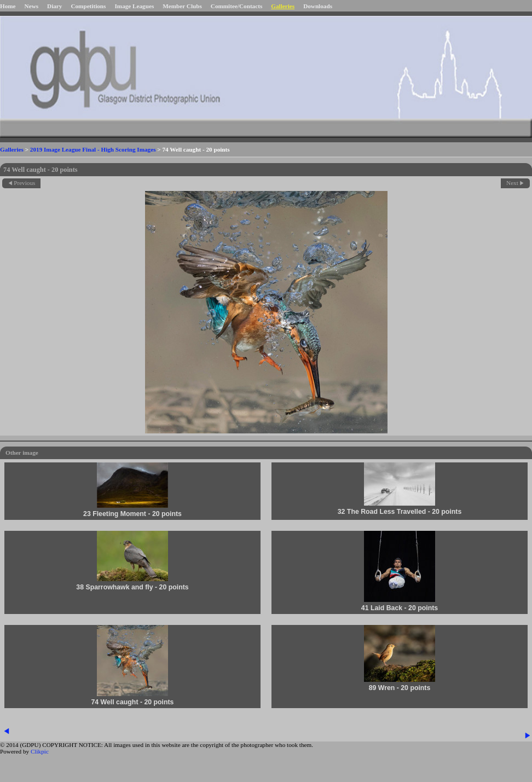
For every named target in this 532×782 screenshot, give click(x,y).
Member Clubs (182, 6)
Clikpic (40, 751)
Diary (54, 6)
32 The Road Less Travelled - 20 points (400, 512)
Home (8, 6)
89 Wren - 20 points (400, 688)
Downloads (318, 6)
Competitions (88, 6)
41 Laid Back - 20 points (400, 608)
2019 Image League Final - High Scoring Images (93, 149)
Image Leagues (134, 6)
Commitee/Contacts (236, 6)
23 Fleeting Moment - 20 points (132, 514)
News (31, 6)
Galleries (283, 6)
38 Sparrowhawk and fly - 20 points (132, 587)
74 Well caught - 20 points (133, 702)
